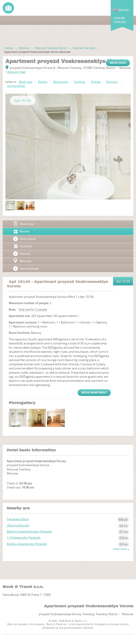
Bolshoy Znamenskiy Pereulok (27, 544)
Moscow (24, 48)
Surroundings (16, 86)
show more (121, 549)
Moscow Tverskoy (84, 48)
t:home (9, 48)
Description (61, 82)
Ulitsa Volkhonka (18, 525)
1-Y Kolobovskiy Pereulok (24, 538)
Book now (118, 63)
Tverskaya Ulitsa (18, 519)
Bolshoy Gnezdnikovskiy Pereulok (29, 531)
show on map (16, 72)
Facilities (80, 82)
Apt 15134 (23, 100)
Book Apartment (94, 392)
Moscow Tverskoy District (51, 48)
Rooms (43, 82)
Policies (96, 82)
